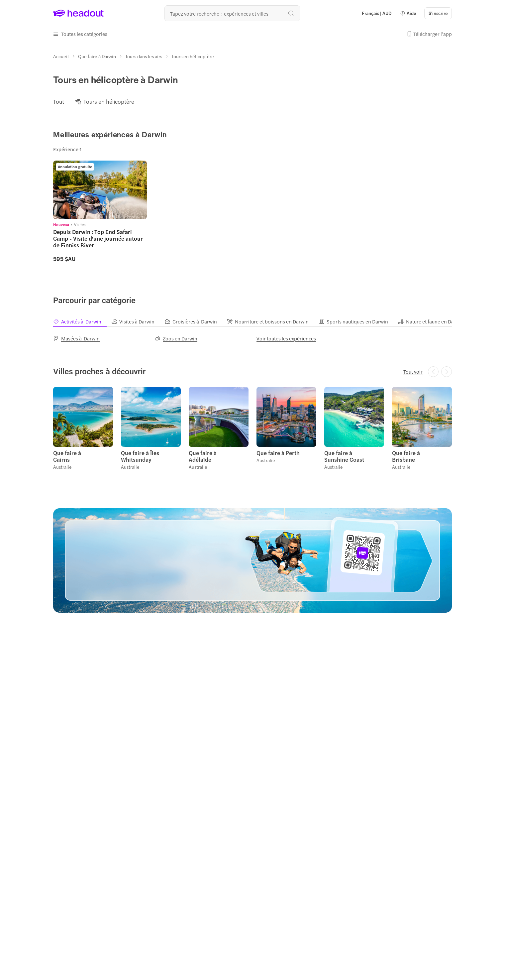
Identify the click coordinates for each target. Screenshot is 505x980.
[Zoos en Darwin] (176, 338)
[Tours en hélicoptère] (109, 102)
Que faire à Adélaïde (203, 456)
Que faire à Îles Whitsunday (140, 456)
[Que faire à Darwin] (97, 56)
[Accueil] (61, 56)
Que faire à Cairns (67, 456)
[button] (408, 13)
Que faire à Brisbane (406, 456)
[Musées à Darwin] (76, 338)
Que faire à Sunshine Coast (344, 456)
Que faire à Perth (278, 453)
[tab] (82, 321)
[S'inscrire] (438, 13)
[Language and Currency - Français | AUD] (377, 13)
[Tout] (59, 102)
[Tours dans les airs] (144, 56)
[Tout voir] (413, 372)
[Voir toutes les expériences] (286, 338)
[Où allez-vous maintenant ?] (232, 13)
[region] (252, 101)
